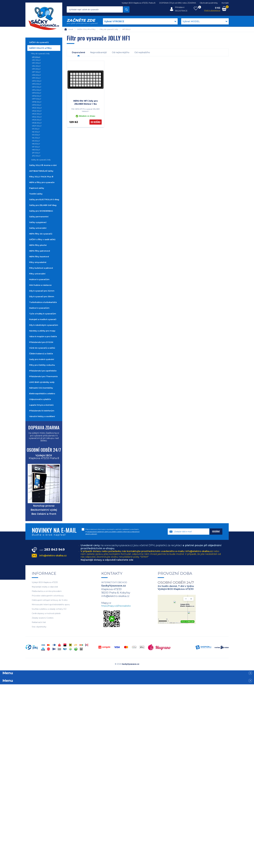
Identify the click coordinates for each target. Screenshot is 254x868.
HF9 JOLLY (36, 78)
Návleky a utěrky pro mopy (42, 331)
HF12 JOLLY (37, 84)
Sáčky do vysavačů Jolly (41, 160)
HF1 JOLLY (36, 57)
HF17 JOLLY (37, 99)
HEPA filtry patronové (40, 251)
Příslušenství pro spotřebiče (43, 371)
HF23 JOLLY (37, 114)
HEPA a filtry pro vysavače (42, 182)
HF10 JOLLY (37, 81)
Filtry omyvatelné (38, 262)
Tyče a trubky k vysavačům (43, 314)
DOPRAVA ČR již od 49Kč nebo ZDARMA (178, 3)
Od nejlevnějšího (121, 52)
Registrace (181, 11)
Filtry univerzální (37, 274)
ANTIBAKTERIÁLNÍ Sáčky (41, 171)
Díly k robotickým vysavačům (44, 325)
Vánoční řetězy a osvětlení (42, 416)
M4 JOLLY (36, 138)
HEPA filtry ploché (38, 245)
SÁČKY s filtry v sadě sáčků (42, 239)
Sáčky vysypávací (38, 222)
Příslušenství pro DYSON (41, 342)
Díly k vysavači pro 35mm (42, 297)
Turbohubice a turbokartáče (43, 302)
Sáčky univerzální (38, 228)
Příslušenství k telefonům (42, 411)
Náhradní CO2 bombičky (41, 388)
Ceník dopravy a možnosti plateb (46, 613)
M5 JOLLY (36, 141)
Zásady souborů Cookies (43, 618)
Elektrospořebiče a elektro (42, 394)
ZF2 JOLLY (36, 156)
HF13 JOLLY (37, 87)
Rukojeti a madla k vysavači (43, 319)
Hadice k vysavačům (39, 308)
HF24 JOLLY (37, 117)
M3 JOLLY (36, 135)
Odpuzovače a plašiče (40, 399)
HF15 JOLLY (37, 93)
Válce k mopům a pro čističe (43, 336)
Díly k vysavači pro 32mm (42, 291)
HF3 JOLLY (36, 63)
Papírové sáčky (37, 188)
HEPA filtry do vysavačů (41, 234)
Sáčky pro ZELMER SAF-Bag (43, 205)
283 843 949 (52, 549)
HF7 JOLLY (36, 72)
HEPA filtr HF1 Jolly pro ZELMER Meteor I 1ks (86, 102)
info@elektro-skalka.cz (53, 556)
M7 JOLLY (36, 147)
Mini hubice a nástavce (40, 285)
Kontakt (225, 3)
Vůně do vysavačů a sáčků (42, 348)
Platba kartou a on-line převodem (47, 591)
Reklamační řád (39, 622)
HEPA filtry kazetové (39, 257)
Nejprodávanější (99, 52)
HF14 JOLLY (37, 90)
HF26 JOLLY (37, 123)
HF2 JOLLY (36, 60)
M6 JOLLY (36, 144)
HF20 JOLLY (37, 108)
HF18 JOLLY (37, 102)
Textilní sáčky (36, 194)
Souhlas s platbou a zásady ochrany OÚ (49, 609)
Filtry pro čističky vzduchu (42, 365)
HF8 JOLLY (36, 75)
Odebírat (216, 531)
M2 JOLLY (36, 132)
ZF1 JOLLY (36, 153)
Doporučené (79, 52)
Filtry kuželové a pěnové (41, 268)
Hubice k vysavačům (39, 279)
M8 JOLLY (36, 150)
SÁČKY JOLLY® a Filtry (40, 48)
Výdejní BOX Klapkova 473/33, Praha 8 (139, 3)
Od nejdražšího (142, 52)
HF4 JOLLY (36, 66)
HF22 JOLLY (37, 111)
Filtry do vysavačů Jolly (40, 54)
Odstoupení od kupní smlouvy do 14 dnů (50, 600)
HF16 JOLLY (37, 96)
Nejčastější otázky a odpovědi (45, 587)
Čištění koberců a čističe (41, 354)
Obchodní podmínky (209, 3)
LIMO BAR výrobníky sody (42, 382)
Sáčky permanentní (39, 217)
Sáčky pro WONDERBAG (41, 211)
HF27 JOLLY (37, 126)
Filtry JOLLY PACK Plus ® (41, 177)
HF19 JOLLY (37, 105)
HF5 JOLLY (36, 69)
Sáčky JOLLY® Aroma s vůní (43, 165)
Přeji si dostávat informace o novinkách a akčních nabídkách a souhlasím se (113, 532)
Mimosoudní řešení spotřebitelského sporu (51, 605)
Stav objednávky (39, 627)
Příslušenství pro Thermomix (43, 376)
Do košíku (96, 122)
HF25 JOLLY (37, 120)
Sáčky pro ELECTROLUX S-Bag (44, 199)
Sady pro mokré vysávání (42, 359)
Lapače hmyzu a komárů (41, 405)
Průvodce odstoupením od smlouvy (48, 596)
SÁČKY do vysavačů (39, 42)
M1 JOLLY (36, 129)
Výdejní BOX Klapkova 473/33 (45, 582)
